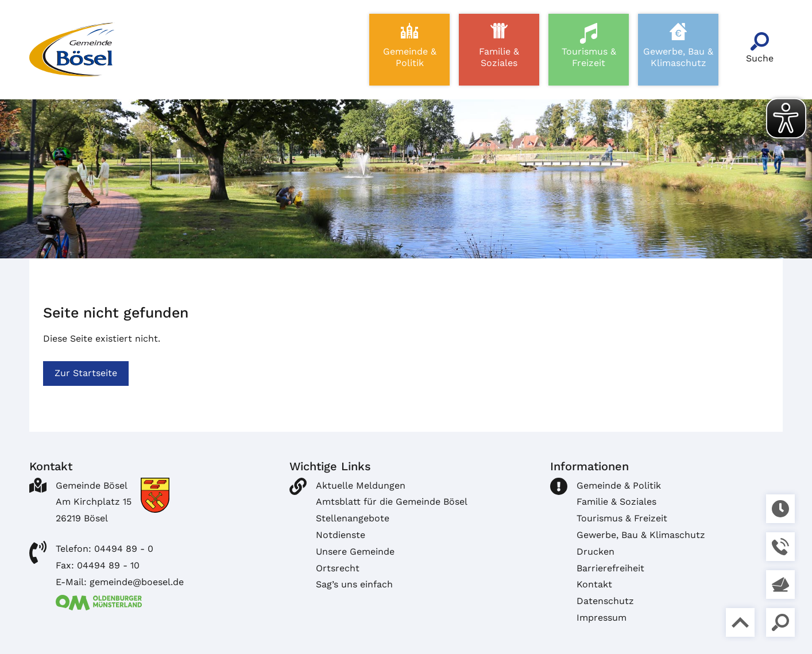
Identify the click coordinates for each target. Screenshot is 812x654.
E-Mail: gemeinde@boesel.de (120, 582)
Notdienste (341, 535)
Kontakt (594, 584)
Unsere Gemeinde (355, 552)
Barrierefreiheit (610, 568)
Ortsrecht (338, 568)
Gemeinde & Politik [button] (410, 57)
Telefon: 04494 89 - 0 (105, 549)
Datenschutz (605, 601)
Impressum (602, 618)
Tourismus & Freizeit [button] (589, 57)
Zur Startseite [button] (86, 373)
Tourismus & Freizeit (622, 518)
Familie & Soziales (616, 502)
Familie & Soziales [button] (499, 57)
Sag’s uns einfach (354, 584)
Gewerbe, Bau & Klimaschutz (641, 535)
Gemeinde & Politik (619, 485)
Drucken (596, 552)
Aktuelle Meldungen (361, 485)
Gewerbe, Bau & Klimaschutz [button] (678, 57)
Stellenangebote (353, 518)
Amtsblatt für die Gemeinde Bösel (392, 502)
